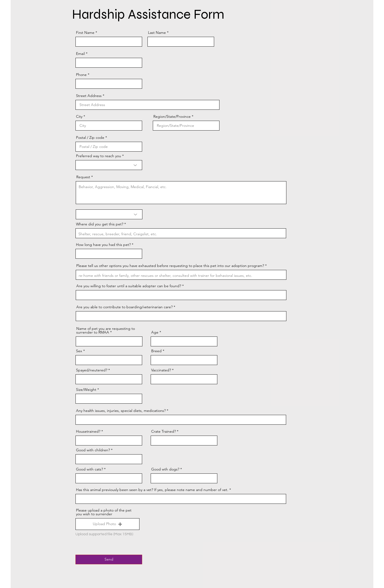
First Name (85, 33)
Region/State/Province (172, 116)
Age (155, 332)
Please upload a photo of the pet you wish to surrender (104, 512)
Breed (156, 351)
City (79, 116)
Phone (81, 75)
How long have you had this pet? (103, 245)
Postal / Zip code (90, 137)
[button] (107, 524)
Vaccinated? (162, 370)
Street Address (89, 96)
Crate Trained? (163, 431)
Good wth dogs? (165, 469)
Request (83, 177)
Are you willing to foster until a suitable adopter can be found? (129, 286)
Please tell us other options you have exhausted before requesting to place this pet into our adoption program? (170, 266)
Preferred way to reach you (99, 156)
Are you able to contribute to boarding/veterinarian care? (124, 307)
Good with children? (93, 450)
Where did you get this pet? (100, 224)
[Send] (109, 559)
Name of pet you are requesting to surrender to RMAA (106, 330)
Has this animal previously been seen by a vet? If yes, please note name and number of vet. (152, 490)
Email (80, 54)
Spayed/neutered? (92, 370)
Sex (79, 351)
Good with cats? (89, 469)
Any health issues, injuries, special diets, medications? (121, 411)
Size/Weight (86, 390)
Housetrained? (88, 431)
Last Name (157, 33)
